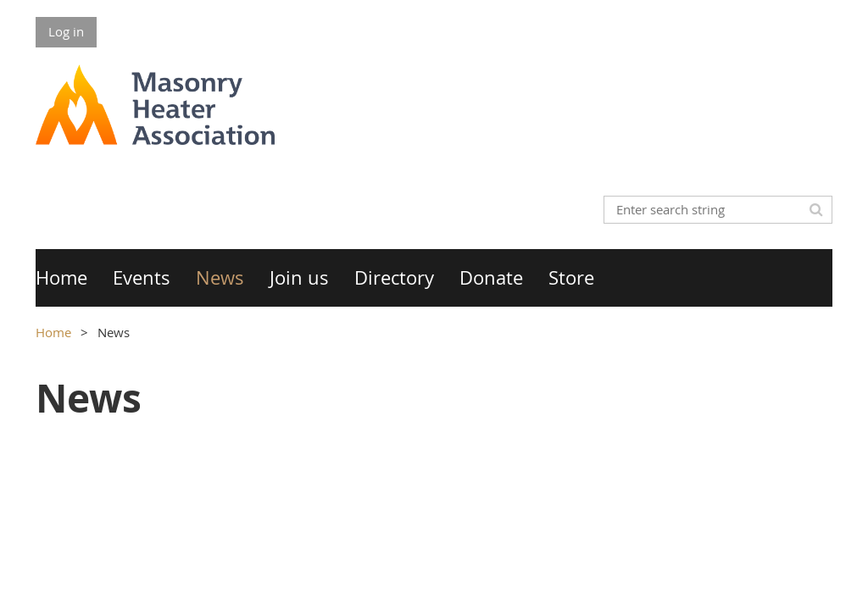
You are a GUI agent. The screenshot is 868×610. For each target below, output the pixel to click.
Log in (66, 31)
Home (53, 332)
